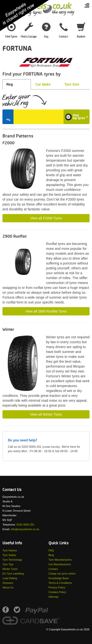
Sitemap (53, 597)
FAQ (51, 550)
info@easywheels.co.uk (25, 529)
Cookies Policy (57, 592)
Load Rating (10, 578)
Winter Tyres (10, 569)
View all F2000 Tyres (46, 218)
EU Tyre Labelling (13, 574)
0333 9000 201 (25, 525)
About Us (8, 587)
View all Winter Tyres (46, 414)
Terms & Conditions (60, 583)
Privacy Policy (57, 587)
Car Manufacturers (60, 564)
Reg (10, 84)
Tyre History (10, 550)
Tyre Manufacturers (60, 560)
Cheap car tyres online (62, 574)
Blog (51, 555)
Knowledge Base (59, 578)
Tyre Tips (8, 564)
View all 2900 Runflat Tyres (46, 311)
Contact (53, 569)
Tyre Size (72, 84)
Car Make (43, 84)
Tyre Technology (12, 560)
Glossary (8, 583)
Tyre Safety (9, 555)
